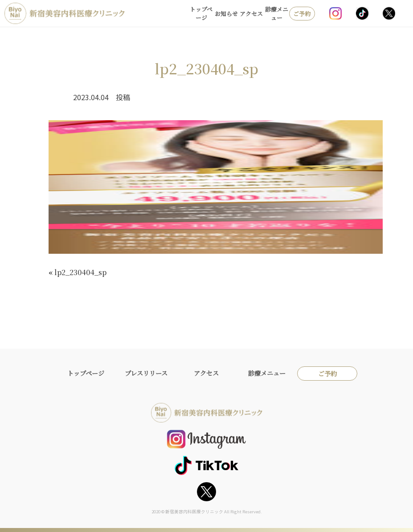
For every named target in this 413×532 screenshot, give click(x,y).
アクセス (251, 14)
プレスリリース (146, 373)
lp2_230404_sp (80, 272)
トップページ (201, 13)
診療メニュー (277, 13)
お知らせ (226, 14)
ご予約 (302, 14)
